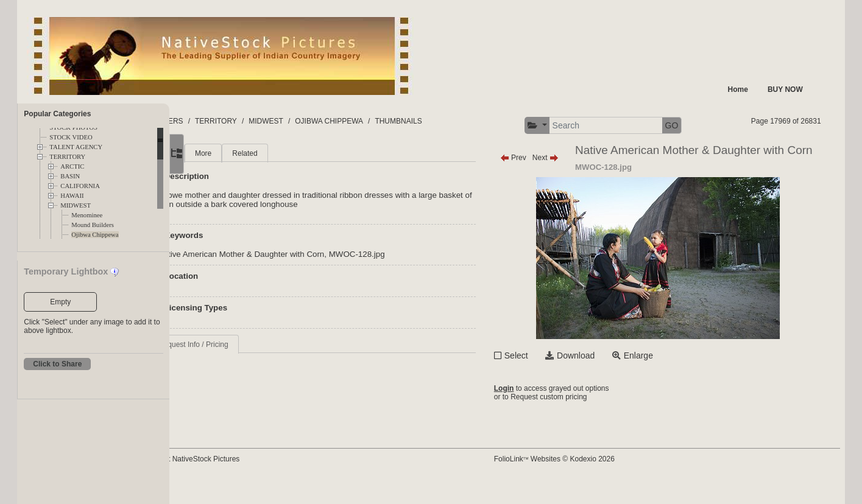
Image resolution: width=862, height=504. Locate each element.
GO (700, 125)
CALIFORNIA (80, 186)
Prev (542, 158)
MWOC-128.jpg (418, 254)
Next (574, 158)
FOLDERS (227, 121)
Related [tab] (306, 153)
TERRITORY (67, 157)
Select (545, 376)
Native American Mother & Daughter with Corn (302, 254)
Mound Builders (93, 225)
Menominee (87, 215)
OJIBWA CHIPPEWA (390, 121)
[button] (566, 126)
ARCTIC (72, 166)
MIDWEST (76, 205)
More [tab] (264, 153)
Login (533, 411)
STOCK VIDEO (71, 137)
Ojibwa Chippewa (95, 235)
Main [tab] (227, 153)
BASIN (70, 176)
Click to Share (57, 364)
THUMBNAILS (460, 121)
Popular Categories (57, 114)
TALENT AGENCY (76, 147)
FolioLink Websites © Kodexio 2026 (583, 478)
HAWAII (72, 196)
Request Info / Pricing (254, 345)
